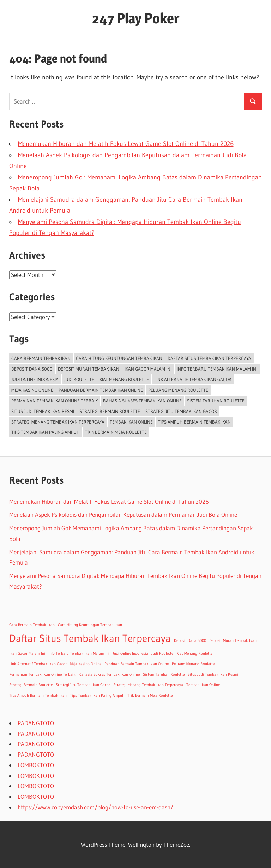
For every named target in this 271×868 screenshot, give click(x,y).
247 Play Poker (136, 18)
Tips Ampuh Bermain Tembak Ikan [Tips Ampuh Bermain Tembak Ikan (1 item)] (194, 422)
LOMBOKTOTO (36, 765)
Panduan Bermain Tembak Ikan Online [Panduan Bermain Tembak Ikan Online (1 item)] (101, 390)
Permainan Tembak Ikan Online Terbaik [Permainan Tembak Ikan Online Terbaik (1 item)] (55, 401)
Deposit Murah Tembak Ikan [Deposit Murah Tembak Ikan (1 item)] (89, 369)
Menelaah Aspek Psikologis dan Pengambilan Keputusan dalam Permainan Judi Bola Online (123, 515)
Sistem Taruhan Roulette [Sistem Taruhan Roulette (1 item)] (216, 401)
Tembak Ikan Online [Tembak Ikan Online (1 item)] (131, 422)
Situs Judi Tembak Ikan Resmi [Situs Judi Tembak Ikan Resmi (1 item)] (43, 411)
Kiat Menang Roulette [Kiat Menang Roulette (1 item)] (124, 379)
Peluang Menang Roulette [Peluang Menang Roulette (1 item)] (178, 390)
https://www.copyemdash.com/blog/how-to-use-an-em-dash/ (95, 807)
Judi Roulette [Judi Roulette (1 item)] (79, 379)
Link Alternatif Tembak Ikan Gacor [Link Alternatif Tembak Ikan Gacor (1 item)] (193, 379)
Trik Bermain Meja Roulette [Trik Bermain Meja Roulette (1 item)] (116, 432)
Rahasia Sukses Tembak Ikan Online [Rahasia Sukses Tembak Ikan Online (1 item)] (142, 401)
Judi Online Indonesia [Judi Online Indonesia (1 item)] (35, 379)
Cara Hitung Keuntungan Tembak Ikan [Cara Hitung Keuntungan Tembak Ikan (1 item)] (119, 358)
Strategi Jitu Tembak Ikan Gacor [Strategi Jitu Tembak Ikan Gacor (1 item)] (181, 411)
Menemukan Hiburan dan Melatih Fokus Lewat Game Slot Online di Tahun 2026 (126, 144)
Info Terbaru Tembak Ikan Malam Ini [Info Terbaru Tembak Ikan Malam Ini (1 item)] (217, 369)
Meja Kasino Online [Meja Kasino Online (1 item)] (32, 390)
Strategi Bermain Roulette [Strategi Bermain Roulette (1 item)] (110, 411)
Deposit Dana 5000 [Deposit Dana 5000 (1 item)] (32, 369)
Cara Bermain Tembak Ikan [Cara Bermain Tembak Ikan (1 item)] (41, 358)
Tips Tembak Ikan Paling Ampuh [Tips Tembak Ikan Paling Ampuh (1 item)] (46, 432)
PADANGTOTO (36, 723)
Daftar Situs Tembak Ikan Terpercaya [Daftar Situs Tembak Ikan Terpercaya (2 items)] (209, 358)
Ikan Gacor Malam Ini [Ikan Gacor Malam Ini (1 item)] (148, 369)
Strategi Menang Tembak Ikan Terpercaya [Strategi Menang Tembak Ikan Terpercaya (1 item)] (58, 422)
